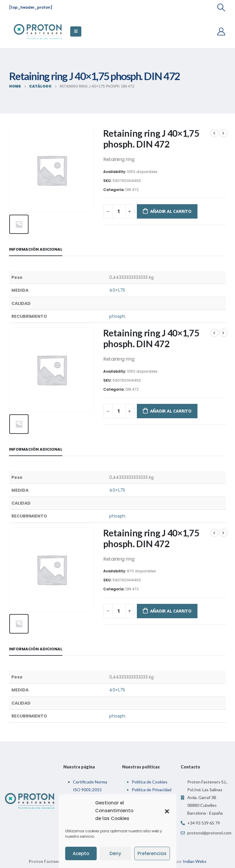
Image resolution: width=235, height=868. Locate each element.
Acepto (81, 853)
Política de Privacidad (152, 786)
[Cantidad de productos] (119, 211)
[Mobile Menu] (76, 31)
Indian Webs (195, 857)
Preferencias (152, 853)
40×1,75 (117, 289)
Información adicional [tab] (36, 248)
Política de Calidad (149, 793)
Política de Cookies (150, 778)
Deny (115, 853)
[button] (167, 811)
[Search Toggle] (221, 7)
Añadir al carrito (171, 211)
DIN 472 (132, 190)
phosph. (118, 315)
